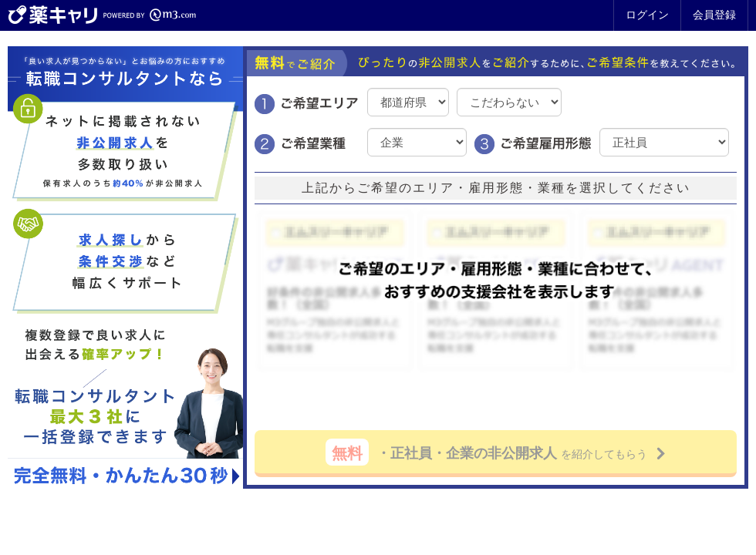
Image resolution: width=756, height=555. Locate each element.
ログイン (647, 15)
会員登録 (714, 15)
